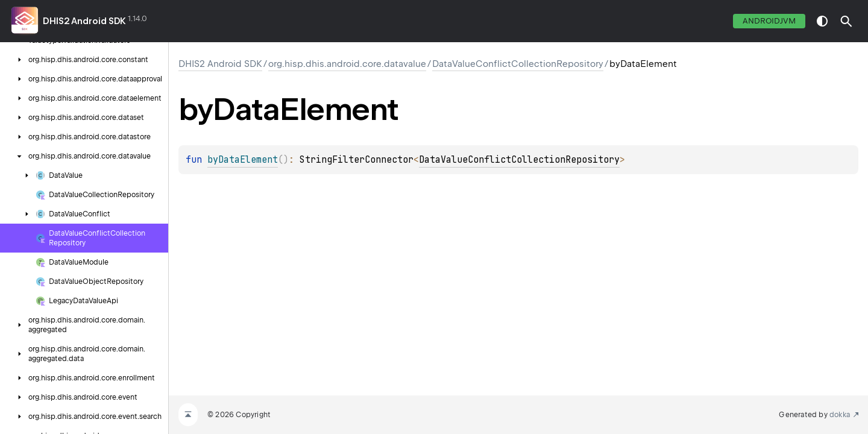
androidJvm (769, 21)
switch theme (822, 21)
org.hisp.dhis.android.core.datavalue (347, 64)
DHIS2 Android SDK (84, 21)
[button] (846, 21)
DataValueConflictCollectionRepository (518, 64)
